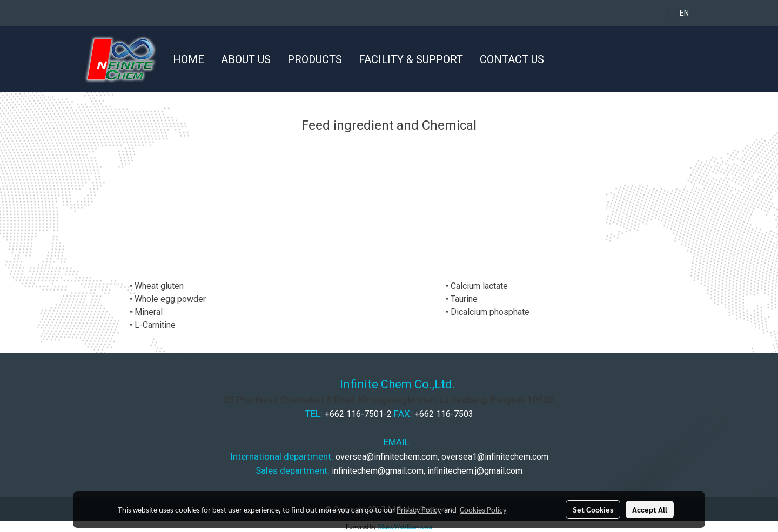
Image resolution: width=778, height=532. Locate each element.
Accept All (650, 509)
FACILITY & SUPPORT (411, 59)
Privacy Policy (419, 509)
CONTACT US (512, 59)
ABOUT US (246, 59)
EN (678, 13)
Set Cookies (593, 509)
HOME (189, 59)
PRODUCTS (315, 59)
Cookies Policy (483, 509)
